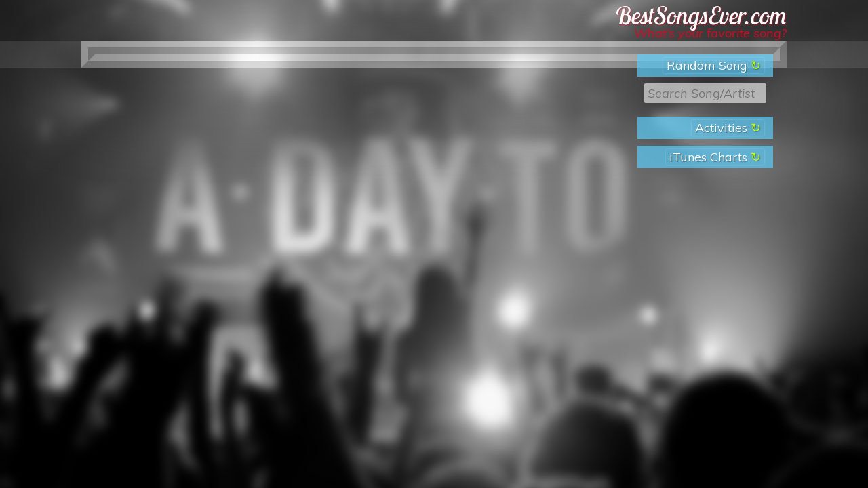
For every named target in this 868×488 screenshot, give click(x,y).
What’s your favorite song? (710, 33)
